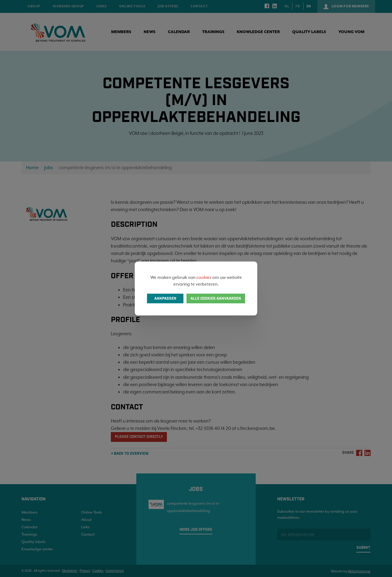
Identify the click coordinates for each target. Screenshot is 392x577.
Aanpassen (165, 299)
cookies (204, 277)
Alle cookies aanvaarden (216, 299)
